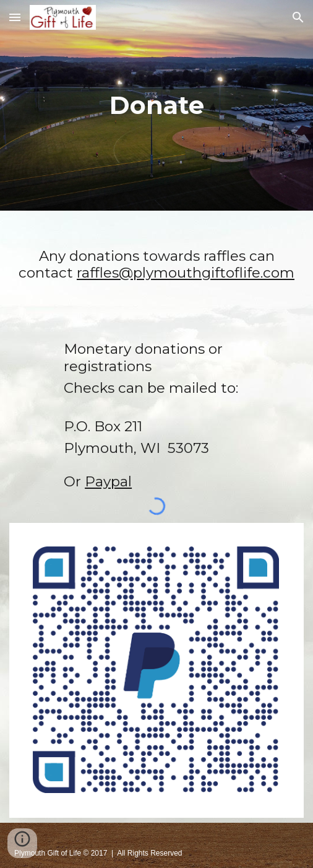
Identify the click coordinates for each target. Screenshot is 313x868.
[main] (156, 105)
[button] (15, 17)
